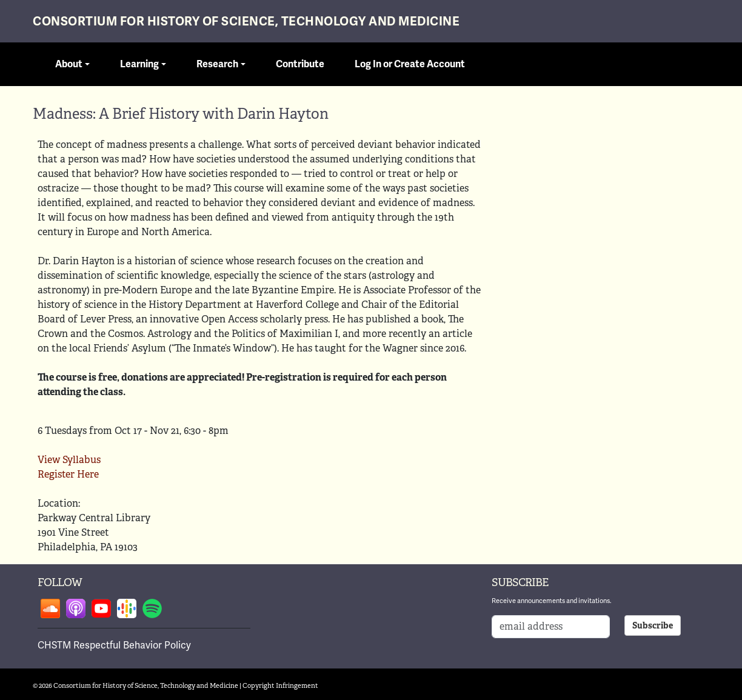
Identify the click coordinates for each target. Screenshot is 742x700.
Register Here (68, 474)
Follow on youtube (101, 608)
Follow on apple (76, 608)
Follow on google (127, 608)
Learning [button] (139, 64)
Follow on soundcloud (50, 608)
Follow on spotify (152, 608)
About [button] (69, 64)
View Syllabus (69, 460)
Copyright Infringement (280, 685)
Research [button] (217, 64)
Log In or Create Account (410, 64)
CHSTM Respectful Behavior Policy (114, 645)
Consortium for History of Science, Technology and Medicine (246, 22)
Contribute (300, 64)
